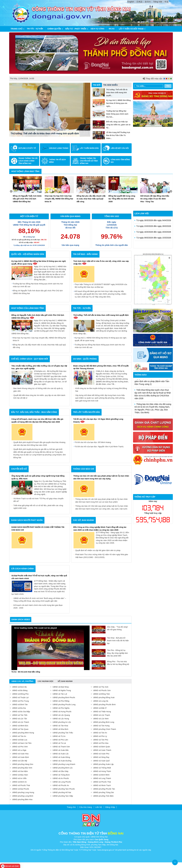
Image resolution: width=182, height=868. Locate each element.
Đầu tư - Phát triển (76, 29)
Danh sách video (21, 619)
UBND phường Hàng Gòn (22, 764)
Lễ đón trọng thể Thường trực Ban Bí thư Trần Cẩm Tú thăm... (118, 135)
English (131, 2)
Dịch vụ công (97, 29)
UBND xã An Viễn (18, 778)
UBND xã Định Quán (101, 747)
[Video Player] (51, 648)
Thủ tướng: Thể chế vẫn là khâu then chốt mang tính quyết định (45, 133)
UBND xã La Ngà (18, 750)
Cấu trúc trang (86, 807)
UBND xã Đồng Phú (19, 694)
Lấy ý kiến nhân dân (89, 148)
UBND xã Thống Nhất (101, 768)
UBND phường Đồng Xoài (103, 697)
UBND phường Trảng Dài (102, 792)
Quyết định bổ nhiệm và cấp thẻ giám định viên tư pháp (98, 550)
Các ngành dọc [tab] (46, 681)
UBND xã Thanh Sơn (60, 747)
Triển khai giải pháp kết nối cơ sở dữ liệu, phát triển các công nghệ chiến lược (38, 507)
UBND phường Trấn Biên (102, 796)
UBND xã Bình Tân (19, 705)
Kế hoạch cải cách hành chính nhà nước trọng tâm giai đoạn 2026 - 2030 (38, 607)
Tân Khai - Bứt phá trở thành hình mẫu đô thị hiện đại (110, 641)
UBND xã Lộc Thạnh (101, 715)
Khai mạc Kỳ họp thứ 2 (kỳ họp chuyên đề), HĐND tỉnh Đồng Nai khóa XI (39, 339)
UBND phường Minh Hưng (22, 733)
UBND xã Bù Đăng (19, 690)
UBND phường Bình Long (103, 722)
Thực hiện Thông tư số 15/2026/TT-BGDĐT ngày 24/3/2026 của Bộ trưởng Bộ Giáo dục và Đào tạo (101, 286)
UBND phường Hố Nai (61, 792)
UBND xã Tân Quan (19, 729)
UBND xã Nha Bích (59, 729)
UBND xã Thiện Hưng (101, 712)
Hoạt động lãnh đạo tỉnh (25, 171)
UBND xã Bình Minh (100, 775)
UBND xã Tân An (99, 733)
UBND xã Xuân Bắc (60, 750)
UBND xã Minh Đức (19, 726)
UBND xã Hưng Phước (61, 712)
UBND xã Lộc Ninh (100, 719)
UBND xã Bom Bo (18, 687)
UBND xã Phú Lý (99, 736)
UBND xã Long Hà (100, 701)
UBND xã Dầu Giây (59, 771)
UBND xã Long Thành (101, 778)
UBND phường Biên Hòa (21, 799)
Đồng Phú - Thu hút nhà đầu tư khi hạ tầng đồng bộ (110, 663)
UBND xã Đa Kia (18, 708)
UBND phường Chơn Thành (103, 729)
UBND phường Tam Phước (63, 789)
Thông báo (141, 375)
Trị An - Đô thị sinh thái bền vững (26, 672)
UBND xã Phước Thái (101, 782)
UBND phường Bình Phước (63, 697)
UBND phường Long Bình (22, 796)
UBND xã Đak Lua (19, 740)
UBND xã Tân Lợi (59, 694)
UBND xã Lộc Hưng (60, 719)
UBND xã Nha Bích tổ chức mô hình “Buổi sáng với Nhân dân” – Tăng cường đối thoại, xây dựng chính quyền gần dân (40, 600)
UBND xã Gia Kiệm (19, 771)
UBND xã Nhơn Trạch (101, 785)
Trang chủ (17, 29)
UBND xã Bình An (18, 782)
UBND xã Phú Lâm (59, 740)
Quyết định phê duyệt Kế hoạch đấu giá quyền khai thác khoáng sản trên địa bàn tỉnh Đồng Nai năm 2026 (39, 444)
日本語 (139, 2)
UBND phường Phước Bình (103, 705)
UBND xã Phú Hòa (100, 743)
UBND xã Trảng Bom (60, 775)
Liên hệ (99, 807)
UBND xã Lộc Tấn (18, 719)
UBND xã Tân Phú (100, 740)
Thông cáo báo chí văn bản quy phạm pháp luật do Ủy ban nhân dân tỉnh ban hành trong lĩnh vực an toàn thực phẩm (102, 500)
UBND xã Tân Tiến (19, 715)
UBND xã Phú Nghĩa (60, 708)
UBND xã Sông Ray (100, 757)
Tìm (168, 86)
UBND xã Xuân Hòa (19, 754)
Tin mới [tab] (97, 85)
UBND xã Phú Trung (19, 701)
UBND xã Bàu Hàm (19, 775)
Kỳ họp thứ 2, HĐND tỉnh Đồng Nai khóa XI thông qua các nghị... (118, 103)
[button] (51, 648)
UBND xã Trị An (58, 736)
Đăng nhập (110, 807)
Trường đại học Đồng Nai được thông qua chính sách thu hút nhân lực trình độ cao (38, 285)
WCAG (112, 29)
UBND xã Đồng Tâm (100, 694)
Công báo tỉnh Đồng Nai (120, 161)
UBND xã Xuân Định (19, 757)
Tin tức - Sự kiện (35, 29)
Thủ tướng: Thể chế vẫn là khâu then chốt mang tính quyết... (117, 93)
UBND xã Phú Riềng (60, 701)
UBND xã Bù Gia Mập (20, 712)
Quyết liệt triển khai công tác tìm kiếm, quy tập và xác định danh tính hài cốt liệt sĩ (39, 397)
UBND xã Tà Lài (58, 743)
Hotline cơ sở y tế (27, 148)
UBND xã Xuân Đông (60, 757)
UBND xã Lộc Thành (20, 722)
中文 (166, 2)
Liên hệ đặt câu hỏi (120, 148)
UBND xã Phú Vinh (19, 747)
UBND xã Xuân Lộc (60, 754)
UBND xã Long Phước (61, 782)
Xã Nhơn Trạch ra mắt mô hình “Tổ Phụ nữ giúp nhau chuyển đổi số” (38, 500)
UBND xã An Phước (60, 778)
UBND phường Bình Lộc (62, 768)
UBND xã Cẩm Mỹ (19, 761)
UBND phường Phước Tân (103, 789)
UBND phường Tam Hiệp (62, 796)
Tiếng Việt (158, 2)
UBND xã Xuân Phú (100, 754)
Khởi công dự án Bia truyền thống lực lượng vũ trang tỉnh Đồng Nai (101, 390)
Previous (11, 191)
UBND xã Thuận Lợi (19, 697)
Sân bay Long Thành (59, 148)
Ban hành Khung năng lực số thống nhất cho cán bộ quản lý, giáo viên (38, 390)
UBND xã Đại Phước (20, 789)
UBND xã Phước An (60, 785)
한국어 (148, 2)
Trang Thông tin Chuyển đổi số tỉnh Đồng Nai (89, 161)
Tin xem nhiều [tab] (111, 85)
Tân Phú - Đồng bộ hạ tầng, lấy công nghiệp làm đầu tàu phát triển (110, 653)
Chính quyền (54, 29)
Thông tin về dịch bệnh (57, 161)
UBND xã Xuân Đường (61, 761)
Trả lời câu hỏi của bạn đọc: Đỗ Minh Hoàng (93, 442)
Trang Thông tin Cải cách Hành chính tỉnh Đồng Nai (28, 161)
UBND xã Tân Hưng (100, 726)
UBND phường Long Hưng (22, 792)
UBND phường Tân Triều (62, 733)
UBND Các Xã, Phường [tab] (22, 681)
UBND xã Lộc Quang (60, 715)
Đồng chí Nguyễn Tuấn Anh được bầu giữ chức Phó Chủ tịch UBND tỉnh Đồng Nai (38, 292)
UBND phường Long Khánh (63, 764)
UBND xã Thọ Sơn (100, 687)
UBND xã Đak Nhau (60, 687)
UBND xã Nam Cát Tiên (21, 743)
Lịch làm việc (142, 213)
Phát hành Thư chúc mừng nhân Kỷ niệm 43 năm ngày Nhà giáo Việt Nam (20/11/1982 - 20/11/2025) (102, 556)
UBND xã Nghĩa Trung (61, 690)
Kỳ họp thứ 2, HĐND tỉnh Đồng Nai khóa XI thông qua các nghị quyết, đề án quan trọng (101, 339)
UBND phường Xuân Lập (102, 764)
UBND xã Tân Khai (59, 726)
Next (171, 191)
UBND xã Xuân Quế (100, 761)
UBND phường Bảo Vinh (21, 768)
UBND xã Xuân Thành (101, 750)
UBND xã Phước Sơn (101, 690)
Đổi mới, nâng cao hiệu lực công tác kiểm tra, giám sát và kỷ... (118, 125)
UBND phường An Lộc (61, 722)
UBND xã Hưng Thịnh (101, 771)
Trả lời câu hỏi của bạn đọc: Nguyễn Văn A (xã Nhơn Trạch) (99, 447)
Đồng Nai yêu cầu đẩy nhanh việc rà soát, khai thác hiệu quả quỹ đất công (39, 346)
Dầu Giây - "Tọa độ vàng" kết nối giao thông (110, 628)
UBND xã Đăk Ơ (99, 708)
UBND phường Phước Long (63, 705)
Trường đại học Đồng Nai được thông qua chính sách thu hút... (117, 114)
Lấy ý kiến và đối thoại (131, 29)
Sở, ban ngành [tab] (65, 681)
